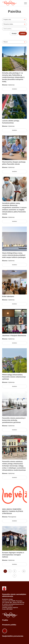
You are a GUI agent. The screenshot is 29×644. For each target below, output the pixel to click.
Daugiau (14, 89)
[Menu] (25, 3)
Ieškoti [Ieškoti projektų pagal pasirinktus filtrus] (23, 34)
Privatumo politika (9, 625)
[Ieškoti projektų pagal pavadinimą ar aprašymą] (14, 29)
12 (24, 571)
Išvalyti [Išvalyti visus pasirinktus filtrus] (14, 34)
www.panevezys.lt (7, 606)
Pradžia (5, 620)
